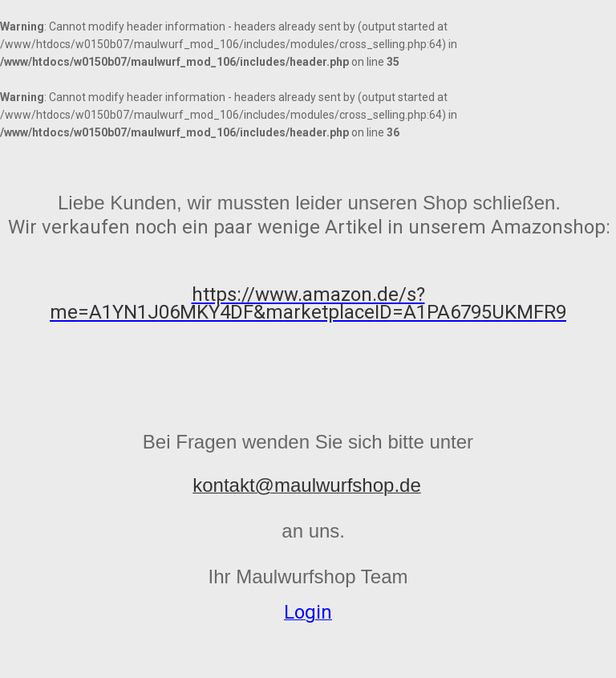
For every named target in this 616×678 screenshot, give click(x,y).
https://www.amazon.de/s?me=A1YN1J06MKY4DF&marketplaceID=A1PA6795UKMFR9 (308, 303)
